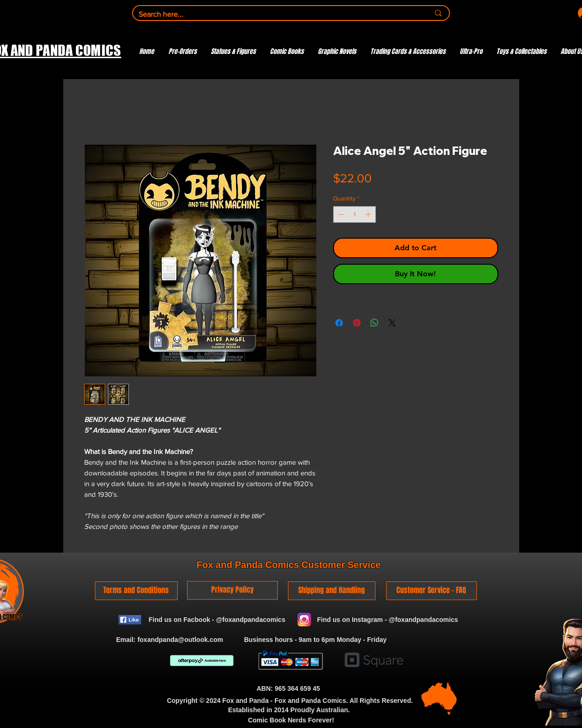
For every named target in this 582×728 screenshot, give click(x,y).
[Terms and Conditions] (136, 591)
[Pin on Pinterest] (357, 323)
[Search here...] (277, 14)
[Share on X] (392, 323)
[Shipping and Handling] (332, 591)
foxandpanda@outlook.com (180, 640)
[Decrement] (340, 214)
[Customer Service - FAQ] (431, 591)
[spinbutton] (354, 214)
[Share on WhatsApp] (375, 323)
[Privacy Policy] (232, 590)
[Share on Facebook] (339, 323)
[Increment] (369, 214)
